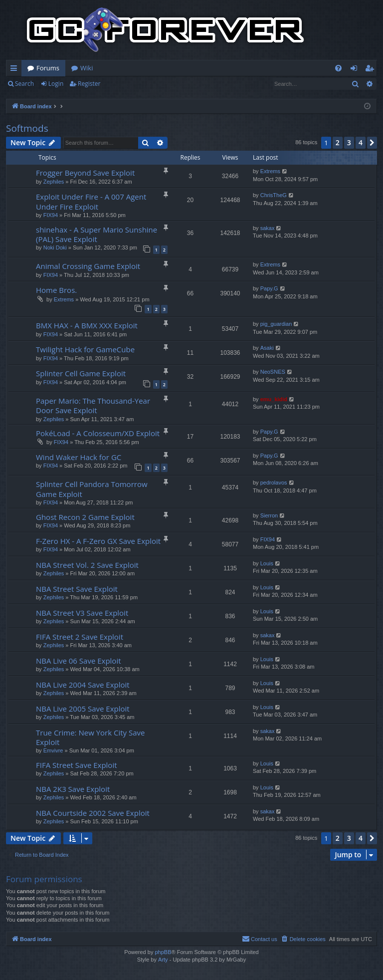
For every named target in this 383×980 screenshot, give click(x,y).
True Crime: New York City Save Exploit (90, 737)
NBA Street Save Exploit (77, 589)
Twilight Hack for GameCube (85, 349)
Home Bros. (56, 290)
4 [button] (361, 142)
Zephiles (54, 182)
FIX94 (51, 215)
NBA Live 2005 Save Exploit (83, 709)
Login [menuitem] (356, 70)
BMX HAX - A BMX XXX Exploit (87, 325)
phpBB (163, 952)
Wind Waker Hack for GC (79, 457)
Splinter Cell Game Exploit (81, 373)
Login (56, 84)
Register (89, 84)
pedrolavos (274, 483)
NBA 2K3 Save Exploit (73, 789)
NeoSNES (273, 372)
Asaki (267, 348)
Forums (48, 68)
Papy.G (269, 288)
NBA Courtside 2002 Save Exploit (93, 813)
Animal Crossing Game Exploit (88, 266)
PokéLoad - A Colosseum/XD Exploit (98, 433)
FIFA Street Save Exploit (77, 765)
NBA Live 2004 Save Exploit (83, 685)
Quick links (16, 70)
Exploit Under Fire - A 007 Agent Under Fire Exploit (91, 201)
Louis (267, 563)
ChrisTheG (274, 195)
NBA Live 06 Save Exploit (79, 661)
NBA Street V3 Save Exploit (82, 613)
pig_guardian (276, 324)
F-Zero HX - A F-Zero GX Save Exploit (98, 541)
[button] (372, 143)
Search (24, 84)
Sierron (269, 515)
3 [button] (349, 142)
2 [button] (338, 142)
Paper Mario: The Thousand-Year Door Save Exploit (93, 405)
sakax (268, 228)
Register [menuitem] (372, 70)
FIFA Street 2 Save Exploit (80, 637)
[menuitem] (338, 68)
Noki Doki (55, 247)
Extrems (270, 171)
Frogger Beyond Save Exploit (85, 173)
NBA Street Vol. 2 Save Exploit (87, 565)
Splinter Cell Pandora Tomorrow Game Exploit (92, 489)
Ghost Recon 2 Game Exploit (85, 517)
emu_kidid (274, 399)
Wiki (87, 68)
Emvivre (53, 750)
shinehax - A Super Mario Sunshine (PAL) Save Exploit (96, 234)
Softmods (27, 128)
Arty (163, 960)
